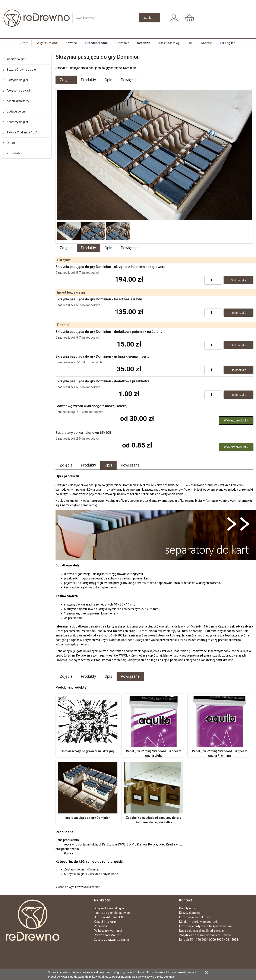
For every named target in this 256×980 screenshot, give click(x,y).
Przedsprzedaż (97, 43)
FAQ (191, 43)
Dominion (95, 869)
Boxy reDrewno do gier (22, 70)
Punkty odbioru (189, 908)
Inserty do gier (16, 59)
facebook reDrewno (218, 935)
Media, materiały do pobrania (199, 922)
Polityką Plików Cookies (150, 972)
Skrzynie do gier (17, 80)
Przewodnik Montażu (108, 935)
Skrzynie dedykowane (103, 874)
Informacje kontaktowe (195, 917)
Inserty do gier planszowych (113, 913)
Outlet (11, 143)
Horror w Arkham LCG (108, 917)
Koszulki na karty (18, 101)
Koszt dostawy (169, 43)
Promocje (122, 43)
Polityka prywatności (108, 931)
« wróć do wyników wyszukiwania (78, 887)
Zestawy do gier (17, 122)
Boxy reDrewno (47, 43)
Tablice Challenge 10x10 (23, 132)
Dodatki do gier (17, 111)
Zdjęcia (66, 80)
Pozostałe (14, 153)
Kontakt (207, 43)
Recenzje (144, 43)
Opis (108, 80)
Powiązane (130, 80)
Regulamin (101, 926)
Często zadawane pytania (111, 940)
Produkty (89, 80)
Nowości (72, 43)
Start (24, 43)
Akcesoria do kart (18, 91)
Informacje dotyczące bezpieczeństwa (205, 926)
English (230, 43)
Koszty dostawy (190, 913)
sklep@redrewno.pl (211, 931)
